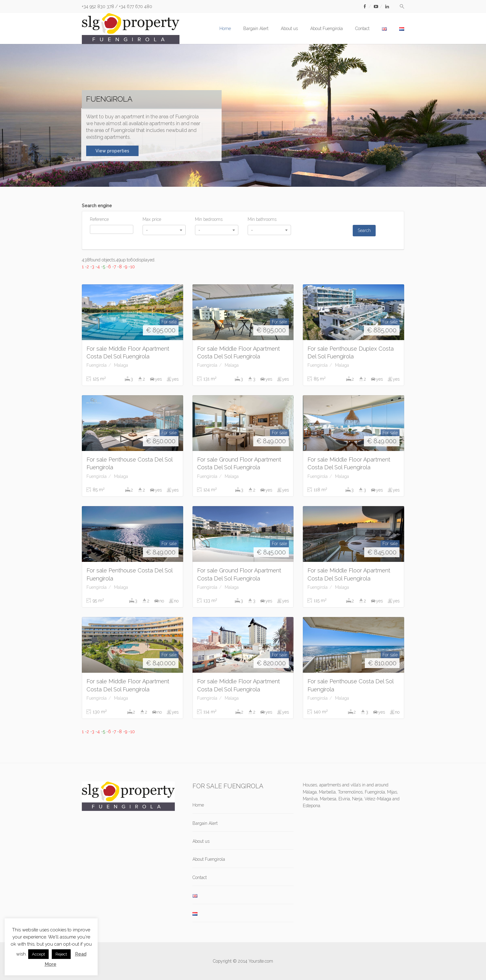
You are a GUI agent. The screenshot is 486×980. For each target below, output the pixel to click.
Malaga (121, 365)
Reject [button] (61, 954)
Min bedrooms (209, 219)
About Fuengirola (327, 28)
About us (289, 28)
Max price (152, 219)
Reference (99, 219)
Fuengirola (97, 365)
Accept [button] (38, 954)
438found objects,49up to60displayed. (119, 260)
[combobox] (164, 230)
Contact (362, 28)
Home (225, 28)
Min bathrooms (262, 219)
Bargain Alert (256, 28)
